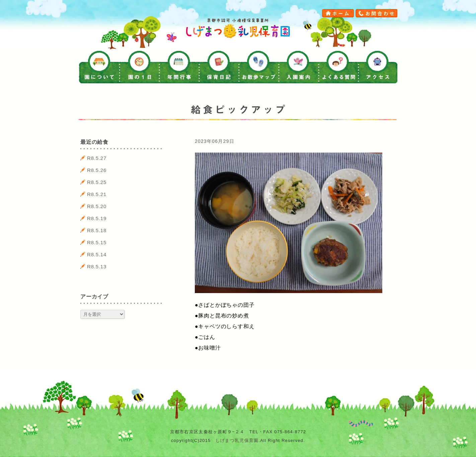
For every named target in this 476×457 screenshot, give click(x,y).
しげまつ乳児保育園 (237, 440)
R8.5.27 (97, 158)
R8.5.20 (97, 206)
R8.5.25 (97, 182)
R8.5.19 (97, 218)
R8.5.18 (97, 230)
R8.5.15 (97, 242)
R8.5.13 (97, 266)
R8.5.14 (97, 254)
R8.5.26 (97, 170)
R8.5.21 (97, 194)
